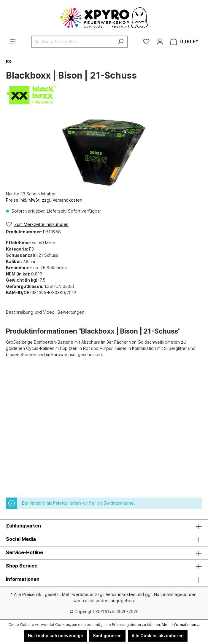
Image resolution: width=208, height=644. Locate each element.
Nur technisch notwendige (55, 636)
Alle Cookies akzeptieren (158, 636)
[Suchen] (121, 42)
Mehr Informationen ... (181, 625)
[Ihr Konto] (160, 42)
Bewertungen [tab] (71, 312)
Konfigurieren (107, 636)
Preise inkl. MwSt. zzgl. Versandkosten (44, 200)
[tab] (30, 312)
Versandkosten (120, 594)
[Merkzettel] (146, 42)
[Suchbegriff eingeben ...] (73, 42)
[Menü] (13, 41)
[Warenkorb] (184, 42)
